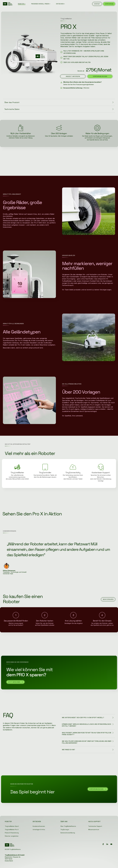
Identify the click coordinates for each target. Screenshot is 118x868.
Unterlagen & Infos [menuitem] (39, 830)
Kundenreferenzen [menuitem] (39, 826)
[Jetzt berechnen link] (15, 682)
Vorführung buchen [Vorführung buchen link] (100, 76)
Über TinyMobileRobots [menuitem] (68, 826)
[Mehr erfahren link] (108, 599)
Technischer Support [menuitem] (95, 826)
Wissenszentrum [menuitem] (94, 830)
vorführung (109, 4)
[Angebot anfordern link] (73, 76)
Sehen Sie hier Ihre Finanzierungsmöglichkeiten (79, 84)
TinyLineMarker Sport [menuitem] (12, 826)
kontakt (97, 4)
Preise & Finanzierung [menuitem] (12, 833)
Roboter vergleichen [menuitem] (12, 836)
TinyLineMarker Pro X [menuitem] (12, 830)
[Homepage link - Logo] (10, 846)
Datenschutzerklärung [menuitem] (68, 833)
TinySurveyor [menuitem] (65, 830)
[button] (103, 844)
